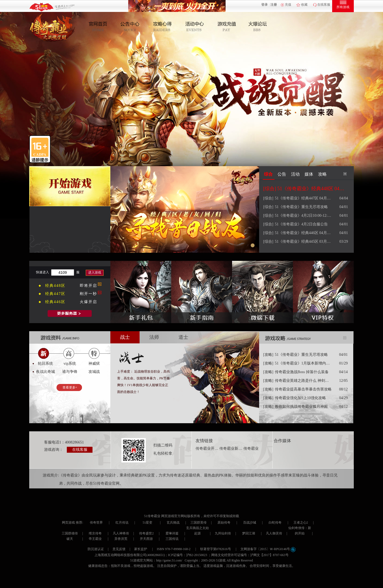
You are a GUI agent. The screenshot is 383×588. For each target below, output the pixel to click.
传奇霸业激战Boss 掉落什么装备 (302, 372)
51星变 (147, 523)
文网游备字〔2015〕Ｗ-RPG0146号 (268, 549)
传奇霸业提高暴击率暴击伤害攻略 (303, 389)
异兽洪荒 (121, 539)
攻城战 (94, 372)
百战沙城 (250, 523)
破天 (70, 539)
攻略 (322, 174)
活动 (295, 174)
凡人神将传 (121, 533)
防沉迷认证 (96, 549)
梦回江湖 (249, 533)
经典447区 (55, 294)
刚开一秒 (88, 294)
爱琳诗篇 (172, 533)
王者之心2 (301, 523)
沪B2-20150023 (197, 555)
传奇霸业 (251, 449)
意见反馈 (119, 549)
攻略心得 (163, 27)
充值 (288, 5)
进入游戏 (95, 272)
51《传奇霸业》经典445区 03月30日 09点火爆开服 (304, 242)
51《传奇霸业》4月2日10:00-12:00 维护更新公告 (304, 216)
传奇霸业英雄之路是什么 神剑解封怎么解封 (304, 381)
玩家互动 (257, 27)
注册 (274, 5)
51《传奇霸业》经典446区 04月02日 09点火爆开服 (304, 233)
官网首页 (100, 27)
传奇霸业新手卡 (231, 449)
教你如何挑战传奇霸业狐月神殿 (301, 407)
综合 (268, 174)
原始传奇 (224, 523)
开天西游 (146, 539)
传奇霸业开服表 (207, 449)
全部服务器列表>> (70, 313)
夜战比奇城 (45, 372)
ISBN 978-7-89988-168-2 (174, 549)
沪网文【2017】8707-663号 (269, 555)
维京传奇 (95, 533)
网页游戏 (68, 523)
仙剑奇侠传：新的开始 (300, 531)
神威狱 (94, 364)
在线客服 (324, 5)
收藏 (304, 5)
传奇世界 (96, 523)
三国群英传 (199, 523)
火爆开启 (88, 302)
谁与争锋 (70, 372)
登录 (265, 5)
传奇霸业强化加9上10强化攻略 (300, 398)
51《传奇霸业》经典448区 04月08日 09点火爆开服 (311, 189)
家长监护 (141, 549)
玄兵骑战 (173, 523)
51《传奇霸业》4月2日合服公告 (301, 224)
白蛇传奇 (275, 523)
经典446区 (55, 302)
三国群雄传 (70, 533)
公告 (282, 174)
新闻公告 (132, 27)
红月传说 (122, 523)
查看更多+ (70, 387)
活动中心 (195, 27)
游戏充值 (226, 27)
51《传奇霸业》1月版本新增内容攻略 (304, 363)
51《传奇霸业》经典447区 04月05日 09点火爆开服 (304, 198)
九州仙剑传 (223, 533)
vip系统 (70, 364)
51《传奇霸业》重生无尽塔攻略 (301, 207)
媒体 (309, 174)
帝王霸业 (95, 539)
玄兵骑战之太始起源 (197, 531)
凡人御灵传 (274, 533)
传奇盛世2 (146, 533)
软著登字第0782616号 (216, 549)
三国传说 (172, 539)
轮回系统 (45, 364)
